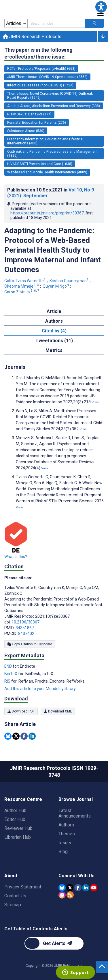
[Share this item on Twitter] (16, 736)
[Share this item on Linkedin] (32, 736)
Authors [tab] (54, 321)
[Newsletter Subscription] (54, 943)
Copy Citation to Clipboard (30, 644)
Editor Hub (15, 819)
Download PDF (21, 711)
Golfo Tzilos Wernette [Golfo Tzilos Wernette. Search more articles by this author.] (25, 281)
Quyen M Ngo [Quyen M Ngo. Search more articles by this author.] (56, 286)
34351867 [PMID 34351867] (25, 628)
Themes (67, 834)
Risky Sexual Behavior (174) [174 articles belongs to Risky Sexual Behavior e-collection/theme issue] (29, 114)
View (95, 402)
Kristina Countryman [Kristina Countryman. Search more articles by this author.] (70, 281)
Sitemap (13, 905)
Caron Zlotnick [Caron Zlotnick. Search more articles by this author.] (22, 292)
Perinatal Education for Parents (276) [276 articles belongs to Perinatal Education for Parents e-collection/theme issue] (37, 123)
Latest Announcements (75, 813)
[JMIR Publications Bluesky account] (62, 888)
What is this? (16, 557)
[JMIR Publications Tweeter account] (70, 888)
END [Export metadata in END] (8, 666)
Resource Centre (23, 799)
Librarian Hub (18, 837)
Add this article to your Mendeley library (40, 689)
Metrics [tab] (54, 350)
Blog (63, 852)
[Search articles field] (56, 23)
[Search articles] (94, 23)
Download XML (58, 711)
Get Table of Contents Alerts (36, 929)
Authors (66, 825)
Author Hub (15, 810)
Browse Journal (76, 799)
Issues (66, 843)
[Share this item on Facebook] (24, 736)
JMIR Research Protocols (32, 37)
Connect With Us (76, 876)
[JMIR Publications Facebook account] (78, 888)
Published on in (51, 193)
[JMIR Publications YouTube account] (94, 888)
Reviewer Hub (18, 828)
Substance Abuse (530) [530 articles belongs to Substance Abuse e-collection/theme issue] (26, 131)
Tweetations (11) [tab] (54, 341)
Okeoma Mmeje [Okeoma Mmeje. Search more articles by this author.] (22, 286)
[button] (101, 7)
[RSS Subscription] (70, 895)
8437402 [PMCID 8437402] (26, 634)
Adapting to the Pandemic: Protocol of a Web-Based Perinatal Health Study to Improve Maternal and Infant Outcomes (53, 250)
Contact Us (15, 896)
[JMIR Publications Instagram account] (62, 895)
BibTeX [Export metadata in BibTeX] (11, 674)
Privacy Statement (23, 887)
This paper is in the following (38, 54)
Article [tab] (54, 311)
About (11, 876)
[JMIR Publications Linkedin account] (86, 888)
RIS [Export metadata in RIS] (8, 681)
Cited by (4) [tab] (54, 331)
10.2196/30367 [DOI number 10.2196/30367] (25, 622)
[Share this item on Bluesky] (8, 736)
